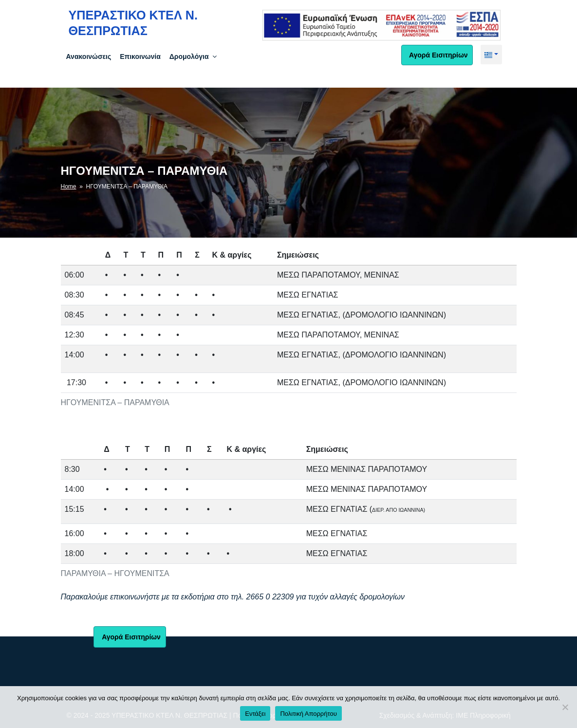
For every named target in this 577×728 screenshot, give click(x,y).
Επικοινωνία (140, 56)
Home (69, 187)
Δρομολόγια (194, 56)
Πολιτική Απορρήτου (308, 714)
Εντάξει (255, 714)
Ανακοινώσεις (89, 56)
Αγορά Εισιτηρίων (437, 55)
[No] (565, 707)
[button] (491, 55)
